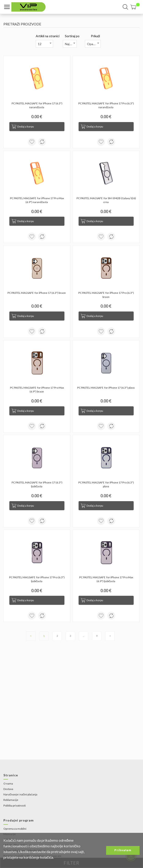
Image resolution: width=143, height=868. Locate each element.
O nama (8, 783)
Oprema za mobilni (15, 829)
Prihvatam (123, 850)
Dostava (8, 789)
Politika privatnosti (15, 805)
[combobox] (44, 44)
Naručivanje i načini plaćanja (20, 794)
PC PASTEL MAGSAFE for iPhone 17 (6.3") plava (106, 388)
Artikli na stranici (48, 36)
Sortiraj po (72, 36)
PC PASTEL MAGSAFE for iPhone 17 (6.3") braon (37, 293)
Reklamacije (11, 800)
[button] (135, 7)
